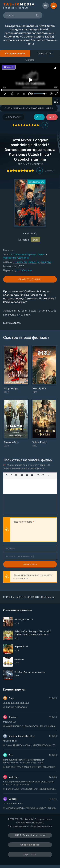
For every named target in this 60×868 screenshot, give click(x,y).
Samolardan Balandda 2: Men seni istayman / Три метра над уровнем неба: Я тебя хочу (30, 745)
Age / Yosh (30, 854)
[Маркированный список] (38, 475)
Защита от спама (23, 522)
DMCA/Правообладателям (30, 835)
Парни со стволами (15, 707)
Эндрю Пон (34, 262)
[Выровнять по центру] (27, 475)
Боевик (42, 254)
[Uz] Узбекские (23, 270)
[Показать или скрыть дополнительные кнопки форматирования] (49, 475)
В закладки (13, 117)
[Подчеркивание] (16, 475)
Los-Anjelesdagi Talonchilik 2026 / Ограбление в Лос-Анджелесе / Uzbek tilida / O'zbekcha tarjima (30, 767)
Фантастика (10, 258)
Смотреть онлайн (30, 279)
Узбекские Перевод (25, 254)
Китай (26, 233)
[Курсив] (11, 475)
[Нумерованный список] (43, 475)
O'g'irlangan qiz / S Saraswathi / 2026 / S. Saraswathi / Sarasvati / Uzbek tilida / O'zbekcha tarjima (30, 726)
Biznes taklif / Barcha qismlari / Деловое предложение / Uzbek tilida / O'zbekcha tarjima (30, 789)
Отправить (30, 564)
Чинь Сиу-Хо (20, 262)
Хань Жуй (46, 262)
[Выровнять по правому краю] (32, 475)
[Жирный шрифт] (6, 475)
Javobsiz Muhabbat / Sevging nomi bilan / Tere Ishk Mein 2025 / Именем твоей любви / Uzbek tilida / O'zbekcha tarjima (30, 808)
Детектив (23, 258)
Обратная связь (30, 845)
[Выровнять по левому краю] (22, 475)
